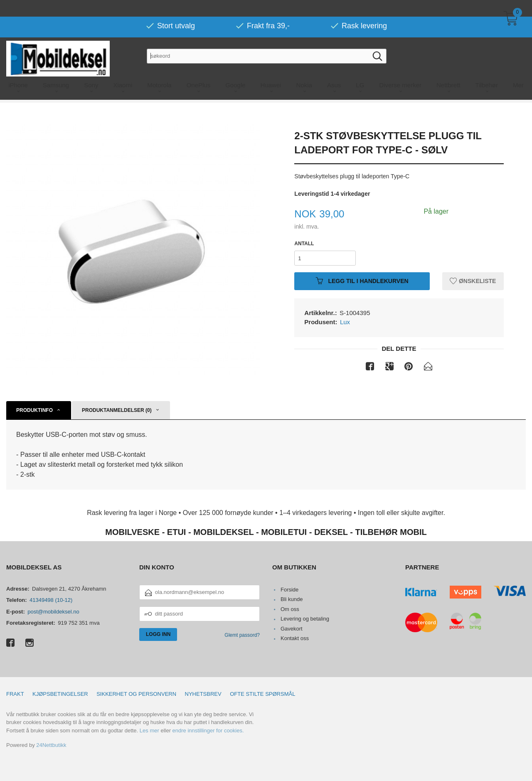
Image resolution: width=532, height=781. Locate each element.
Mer (518, 68)
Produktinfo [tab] (34, 410)
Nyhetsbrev (203, 694)
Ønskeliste (473, 281)
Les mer (149, 730)
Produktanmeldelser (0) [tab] (117, 410)
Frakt (15, 694)
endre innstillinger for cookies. (208, 730)
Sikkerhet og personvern (136, 694)
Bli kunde (292, 599)
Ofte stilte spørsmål (262, 694)
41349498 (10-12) (51, 600)
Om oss (290, 609)
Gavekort (292, 629)
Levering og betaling (305, 619)
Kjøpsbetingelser (60, 694)
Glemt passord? (242, 635)
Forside (289, 590)
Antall (304, 244)
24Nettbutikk (51, 745)
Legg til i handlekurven (362, 281)
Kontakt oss (295, 638)
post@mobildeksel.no (53, 612)
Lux (345, 322)
